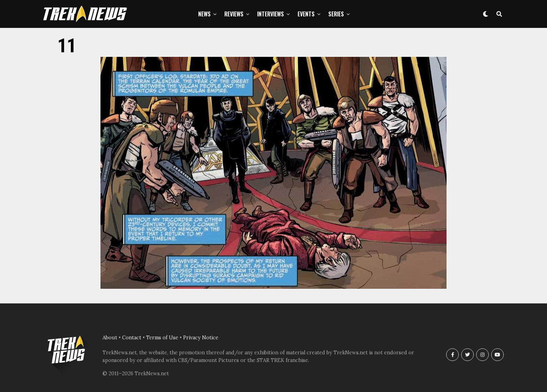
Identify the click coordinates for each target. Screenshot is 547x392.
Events (306, 14)
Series (336, 14)
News (204, 14)
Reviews (234, 14)
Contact (132, 338)
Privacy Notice (201, 338)
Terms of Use (162, 338)
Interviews (271, 14)
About (110, 338)
